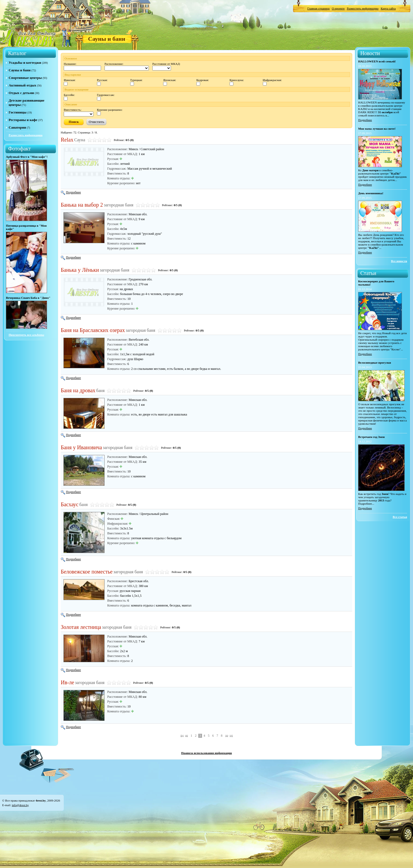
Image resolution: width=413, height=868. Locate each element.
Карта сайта (388, 8)
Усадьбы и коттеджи (25, 63)
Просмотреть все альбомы (26, 335)
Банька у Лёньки (80, 270)
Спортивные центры (25, 78)
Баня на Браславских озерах (93, 330)
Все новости (399, 261)
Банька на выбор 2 (82, 205)
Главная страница (318, 8)
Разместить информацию (363, 8)
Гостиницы (18, 112)
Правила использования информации (207, 753)
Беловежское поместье (87, 572)
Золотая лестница (81, 627)
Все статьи (400, 517)
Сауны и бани (20, 70)
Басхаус (70, 504)
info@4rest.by (20, 805)
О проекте (338, 8)
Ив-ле (67, 682)
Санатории (17, 127)
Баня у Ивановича (81, 447)
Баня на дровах (78, 390)
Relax (67, 140)
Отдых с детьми (21, 93)
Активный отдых (22, 85)
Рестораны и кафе (23, 120)
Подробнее (71, 192)
